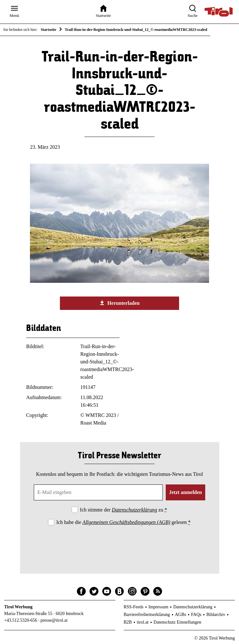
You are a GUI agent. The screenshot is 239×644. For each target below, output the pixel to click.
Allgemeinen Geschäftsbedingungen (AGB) (126, 522)
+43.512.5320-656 (21, 620)
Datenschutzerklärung (134, 510)
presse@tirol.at (54, 620)
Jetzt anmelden (185, 492)
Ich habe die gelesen (124, 522)
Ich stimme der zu (123, 510)
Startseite (49, 30)
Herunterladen (119, 303)
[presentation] (119, 544)
